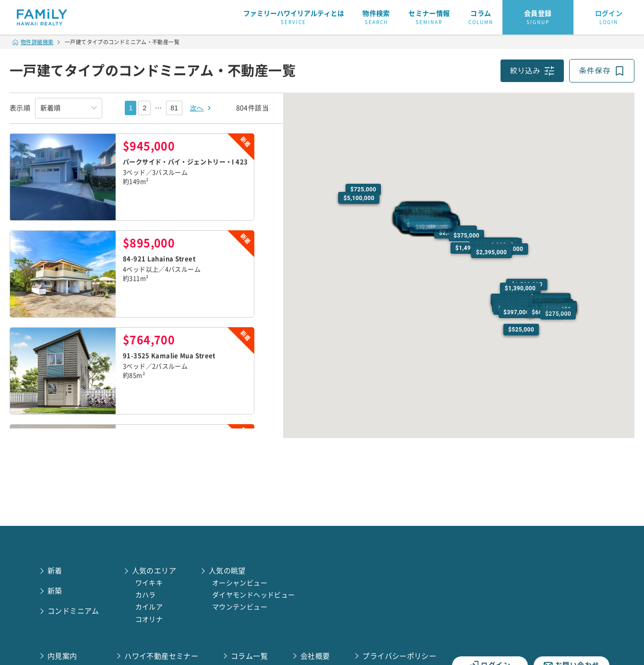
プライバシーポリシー (399, 656)
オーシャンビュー (240, 583)
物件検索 (376, 18)
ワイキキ (149, 583)
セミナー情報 (429, 18)
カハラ (146, 595)
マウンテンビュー (240, 607)
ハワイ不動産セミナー (161, 656)
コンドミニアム (73, 611)
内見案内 (62, 656)
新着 (55, 571)
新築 (55, 591)
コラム (481, 18)
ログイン (609, 18)
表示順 (20, 108)
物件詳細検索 (33, 42)
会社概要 (315, 656)
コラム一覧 (249, 656)
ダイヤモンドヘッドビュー (254, 595)
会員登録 (538, 18)
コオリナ (149, 619)
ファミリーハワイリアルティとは (294, 18)
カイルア (149, 607)
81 (174, 108)
